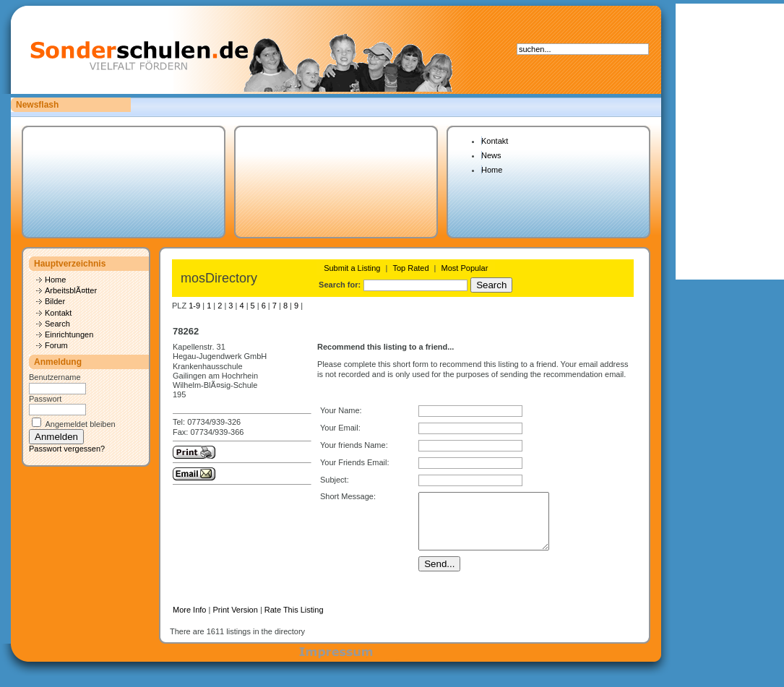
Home (492, 170)
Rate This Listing (294, 621)
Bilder (55, 301)
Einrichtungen (69, 334)
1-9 (194, 306)
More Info (189, 621)
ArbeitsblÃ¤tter (71, 290)
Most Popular (465, 268)
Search (57, 324)
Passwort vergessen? (67, 449)
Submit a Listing (352, 268)
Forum (56, 345)
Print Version (235, 621)
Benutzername (55, 377)
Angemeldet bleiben (80, 424)
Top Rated (410, 268)
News (491, 155)
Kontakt (495, 141)
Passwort (45, 399)
